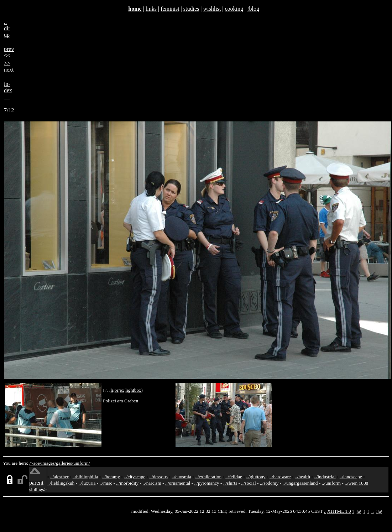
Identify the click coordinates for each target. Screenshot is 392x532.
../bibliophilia (85, 477)
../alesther (59, 477)
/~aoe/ (35, 463)
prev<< (9, 52)
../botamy (111, 477)
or (117, 390)
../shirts (230, 483)
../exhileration (208, 477)
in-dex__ (8, 90)
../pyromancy (207, 483)
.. (373, 511)
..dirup (7, 28)
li (112, 390)
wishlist (212, 9)
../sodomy (269, 483)
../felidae (234, 477)
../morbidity (127, 483)
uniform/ (82, 463)
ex (122, 390)
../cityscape (135, 477)
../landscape (351, 477)
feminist (170, 9)
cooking (234, 9)
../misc (106, 483)
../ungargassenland (300, 483)
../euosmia (181, 477)
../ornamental (178, 483)
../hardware (280, 477)
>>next (9, 66)
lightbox (133, 390)
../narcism (152, 483)
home (135, 9)
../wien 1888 (356, 483)
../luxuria (87, 483)
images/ (49, 463)
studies (191, 9)
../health (302, 477)
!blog (253, 9)
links (151, 9)
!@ (379, 511)
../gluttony (256, 477)
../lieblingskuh (61, 483)
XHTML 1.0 (339, 511)
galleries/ (65, 463)
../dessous (158, 477)
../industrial (325, 477)
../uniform (331, 483)
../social (248, 483)
